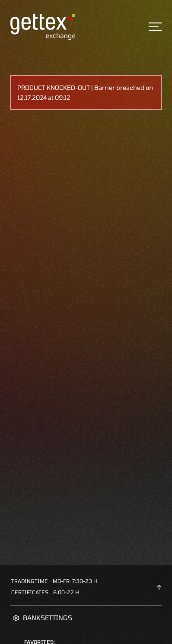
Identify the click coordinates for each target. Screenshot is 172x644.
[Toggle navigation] (155, 27)
